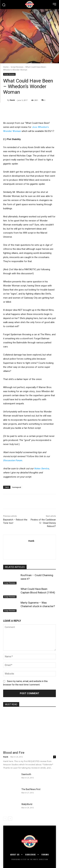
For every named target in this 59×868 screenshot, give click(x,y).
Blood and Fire (14, 753)
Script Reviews (17, 67)
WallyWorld (27, 804)
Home (6, 67)
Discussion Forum (13, 460)
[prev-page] (5, 819)
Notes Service (42, 469)
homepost (17, 487)
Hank (12, 100)
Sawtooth (26, 774)
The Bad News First (31, 789)
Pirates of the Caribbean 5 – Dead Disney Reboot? (43, 523)
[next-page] (10, 819)
